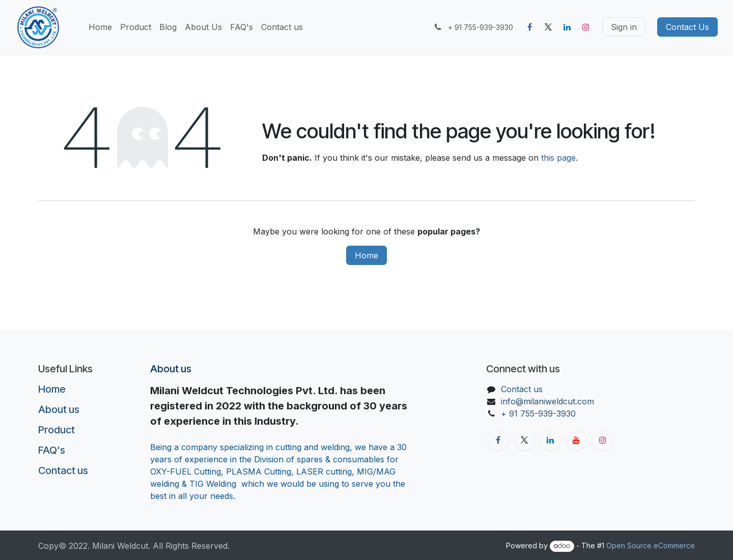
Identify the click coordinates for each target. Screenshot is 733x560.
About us (59, 409)
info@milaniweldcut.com (547, 401)
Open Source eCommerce (651, 546)
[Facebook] (529, 27)
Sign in (624, 27)
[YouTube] (576, 440)
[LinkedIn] (567, 27)
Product (57, 430)
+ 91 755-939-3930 (540, 414)
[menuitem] (100, 27)
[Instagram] (586, 27)
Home (366, 255)
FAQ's (52, 450)
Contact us (63, 470)
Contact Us (687, 27)
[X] (548, 27)
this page (558, 158)
